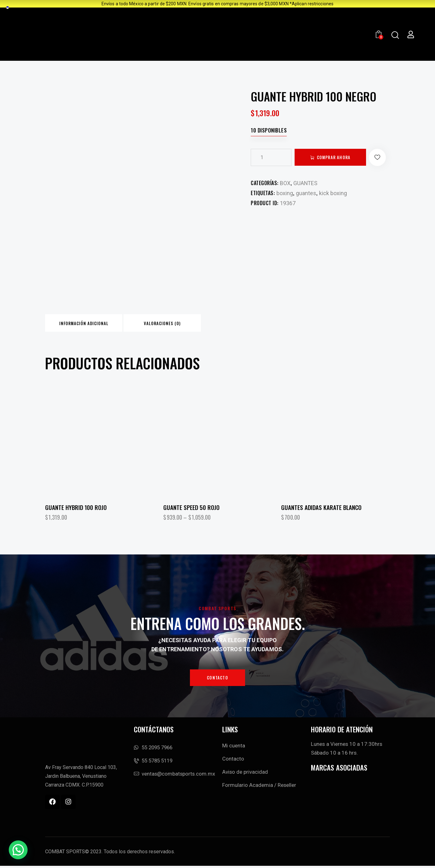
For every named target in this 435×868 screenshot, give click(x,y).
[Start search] (395, 35)
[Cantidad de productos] (271, 157)
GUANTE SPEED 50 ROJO (191, 509)
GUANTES (306, 183)
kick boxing (333, 193)
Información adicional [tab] (89, 324)
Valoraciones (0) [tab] (177, 324)
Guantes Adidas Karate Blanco (321, 509)
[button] (381, 157)
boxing (285, 193)
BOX (285, 183)
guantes (306, 193)
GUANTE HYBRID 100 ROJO (76, 509)
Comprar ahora (335, 157)
